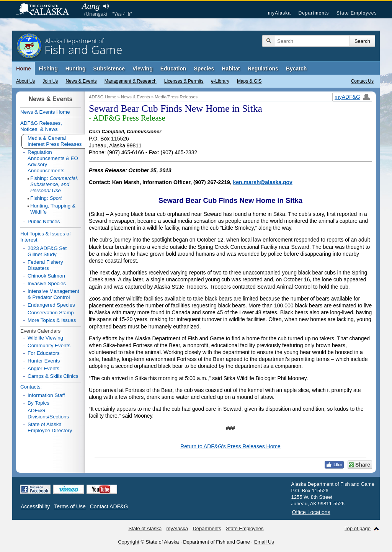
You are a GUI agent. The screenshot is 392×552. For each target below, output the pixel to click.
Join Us (50, 81)
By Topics (38, 403)
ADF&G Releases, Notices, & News (41, 126)
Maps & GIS (249, 81)
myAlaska (279, 13)
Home (24, 69)
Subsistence (109, 69)
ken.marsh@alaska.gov (263, 182)
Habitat (231, 69)
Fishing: (54, 184)
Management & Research (131, 81)
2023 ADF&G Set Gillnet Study (47, 251)
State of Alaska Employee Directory (50, 427)
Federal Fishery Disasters (45, 265)
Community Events (49, 345)
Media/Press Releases (176, 97)
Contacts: (31, 387)
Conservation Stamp (51, 313)
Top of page (358, 528)
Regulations (263, 69)
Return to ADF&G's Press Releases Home (230, 446)
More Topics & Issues (52, 320)
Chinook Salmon (46, 276)
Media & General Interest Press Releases (55, 141)
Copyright (129, 542)
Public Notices (44, 221)
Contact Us (362, 81)
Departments (314, 13)
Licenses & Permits (184, 81)
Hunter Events (44, 361)
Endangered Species (51, 305)
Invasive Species (47, 283)
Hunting (76, 69)
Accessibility (35, 506)
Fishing (48, 69)
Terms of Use (70, 506)
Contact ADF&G (109, 506)
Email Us (264, 542)
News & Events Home (45, 112)
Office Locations (311, 512)
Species (204, 69)
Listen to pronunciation (106, 6)
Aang (91, 6)
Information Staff (46, 395)
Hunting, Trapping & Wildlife (53, 209)
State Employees (357, 13)
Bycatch (296, 69)
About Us (25, 81)
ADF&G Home (103, 97)
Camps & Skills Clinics (53, 376)
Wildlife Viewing (45, 338)
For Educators (44, 353)
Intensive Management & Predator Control (53, 294)
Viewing (143, 69)
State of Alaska (46, 10)
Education (173, 69)
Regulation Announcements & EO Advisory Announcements (53, 161)
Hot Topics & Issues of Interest (46, 237)
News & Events (81, 81)
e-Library (220, 81)
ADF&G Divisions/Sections (48, 414)
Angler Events (43, 368)
